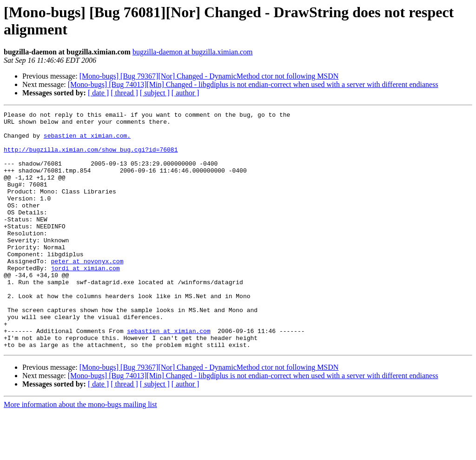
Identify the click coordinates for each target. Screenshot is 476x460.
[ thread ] (124, 93)
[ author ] (185, 93)
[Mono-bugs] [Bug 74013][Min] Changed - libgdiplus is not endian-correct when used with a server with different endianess (253, 84)
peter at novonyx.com (87, 292)
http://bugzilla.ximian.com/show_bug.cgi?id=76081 (91, 158)
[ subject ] (155, 93)
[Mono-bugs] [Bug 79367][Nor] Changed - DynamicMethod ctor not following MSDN (209, 76)
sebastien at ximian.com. (87, 141)
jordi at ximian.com (85, 300)
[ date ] (98, 93)
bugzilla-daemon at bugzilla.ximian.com (193, 52)
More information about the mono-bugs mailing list (80, 452)
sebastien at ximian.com (169, 375)
